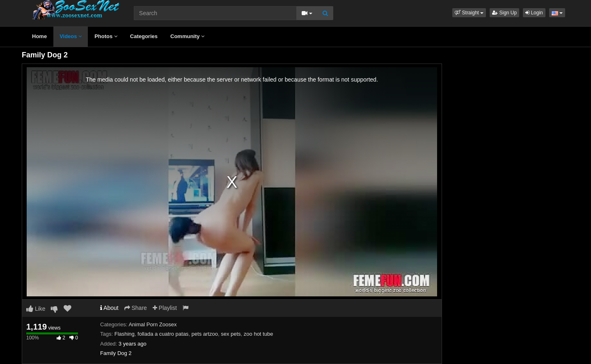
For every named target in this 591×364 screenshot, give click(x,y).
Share (136, 308)
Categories (144, 36)
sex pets (231, 334)
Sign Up (504, 13)
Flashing (125, 334)
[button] (469, 13)
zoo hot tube (259, 334)
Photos (106, 36)
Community (187, 36)
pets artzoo (205, 334)
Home (39, 36)
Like (36, 309)
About (109, 308)
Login (534, 13)
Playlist (165, 308)
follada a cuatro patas (163, 334)
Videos (71, 36)
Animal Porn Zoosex (152, 324)
